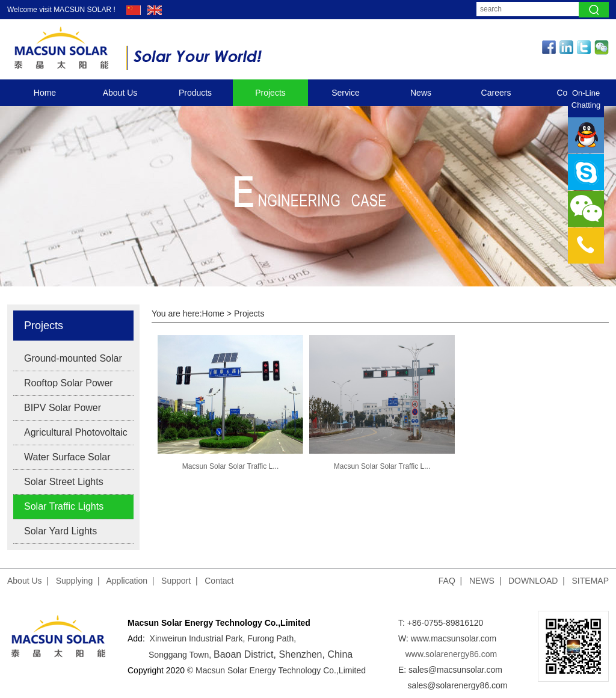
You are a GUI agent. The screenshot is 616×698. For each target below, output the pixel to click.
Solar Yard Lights (60, 531)
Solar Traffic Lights (64, 506)
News (421, 93)
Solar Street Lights (64, 482)
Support (176, 581)
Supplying (75, 581)
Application (127, 581)
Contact (219, 581)
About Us (120, 93)
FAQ (447, 581)
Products (195, 93)
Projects (270, 93)
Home (45, 93)
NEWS (482, 581)
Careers (496, 93)
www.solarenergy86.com (451, 654)
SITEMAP (590, 581)
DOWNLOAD (533, 581)
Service (346, 93)
